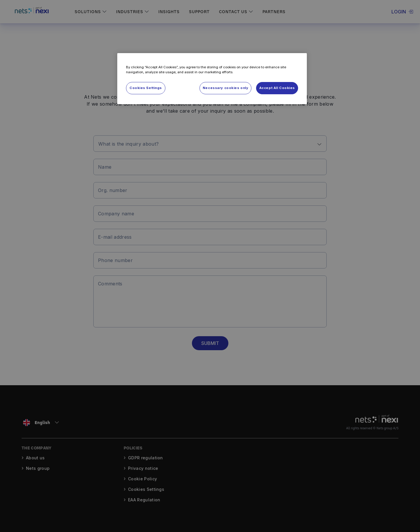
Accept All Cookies (277, 88)
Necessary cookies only (226, 88)
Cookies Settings (146, 88)
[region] (212, 79)
